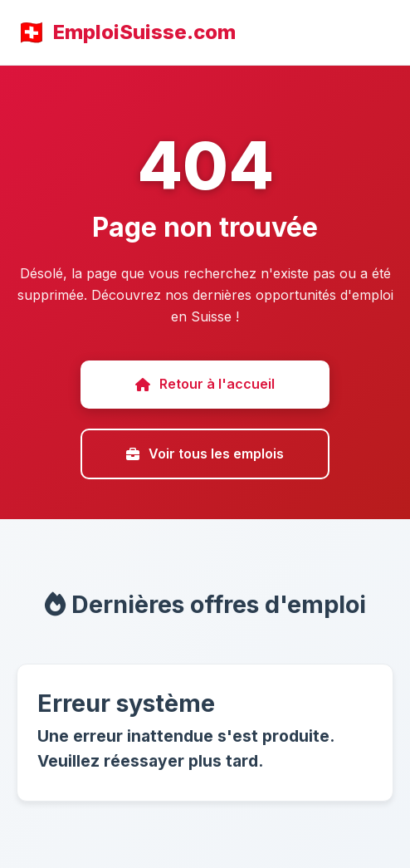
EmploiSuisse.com (144, 32)
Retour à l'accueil (205, 384)
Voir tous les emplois (205, 454)
